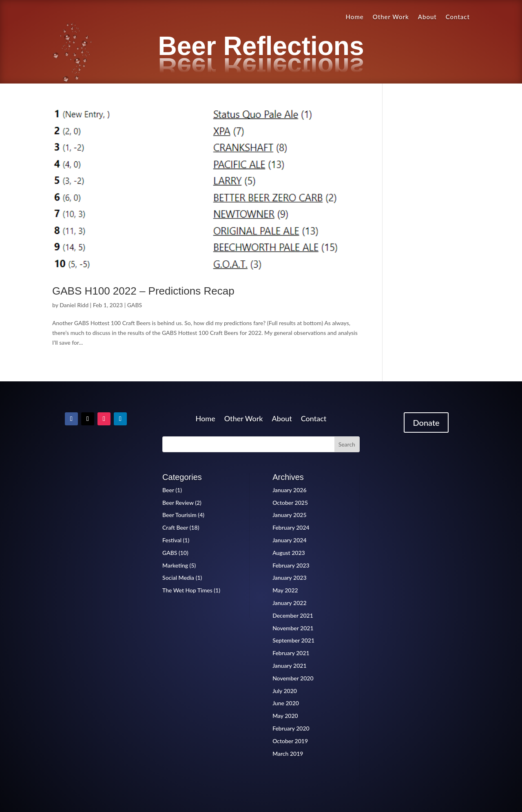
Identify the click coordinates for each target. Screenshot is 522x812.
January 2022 (289, 603)
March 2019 (288, 754)
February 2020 (291, 728)
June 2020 (286, 703)
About (427, 17)
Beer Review (178, 503)
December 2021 (293, 615)
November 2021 (293, 628)
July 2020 (285, 691)
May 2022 (285, 590)
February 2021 (291, 653)
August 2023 (289, 553)
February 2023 (291, 565)
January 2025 (289, 515)
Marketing (175, 565)
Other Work (391, 17)
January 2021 (289, 666)
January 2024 (289, 540)
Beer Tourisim (179, 515)
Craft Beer (175, 527)
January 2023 (289, 578)
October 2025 (290, 503)
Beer (168, 490)
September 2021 (293, 640)
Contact (458, 17)
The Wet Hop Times (187, 590)
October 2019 (290, 741)
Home (355, 17)
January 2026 (289, 490)
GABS (135, 305)
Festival (172, 540)
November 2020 (293, 678)
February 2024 (291, 527)
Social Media (178, 578)
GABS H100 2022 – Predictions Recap (143, 291)
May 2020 (285, 716)
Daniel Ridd (74, 305)
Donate (426, 423)
